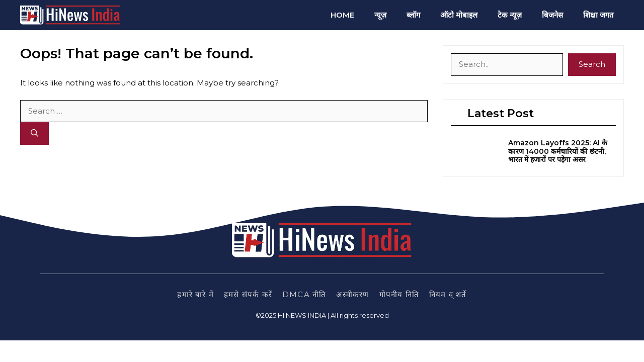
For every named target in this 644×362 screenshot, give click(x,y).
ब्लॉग (413, 15)
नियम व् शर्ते (448, 294)
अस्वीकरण (352, 294)
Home (342, 15)
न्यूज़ (380, 15)
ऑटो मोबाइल (459, 15)
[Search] (34, 133)
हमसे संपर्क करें (248, 294)
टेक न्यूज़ (510, 15)
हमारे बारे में (195, 294)
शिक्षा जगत (598, 15)
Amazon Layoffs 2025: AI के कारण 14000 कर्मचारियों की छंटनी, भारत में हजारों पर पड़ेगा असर (558, 151)
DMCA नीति (304, 294)
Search (592, 64)
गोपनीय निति (399, 294)
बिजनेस (552, 15)
